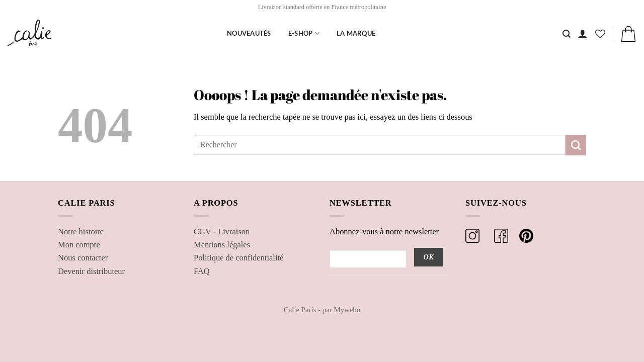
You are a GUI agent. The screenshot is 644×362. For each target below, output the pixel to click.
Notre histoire (81, 232)
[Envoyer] (576, 145)
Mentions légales (222, 245)
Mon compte (79, 245)
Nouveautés (249, 33)
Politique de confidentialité (238, 258)
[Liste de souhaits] (600, 34)
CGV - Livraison (222, 232)
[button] (583, 34)
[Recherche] (567, 34)
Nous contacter (83, 258)
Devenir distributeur (91, 271)
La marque (356, 33)
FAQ (202, 271)
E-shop (304, 33)
